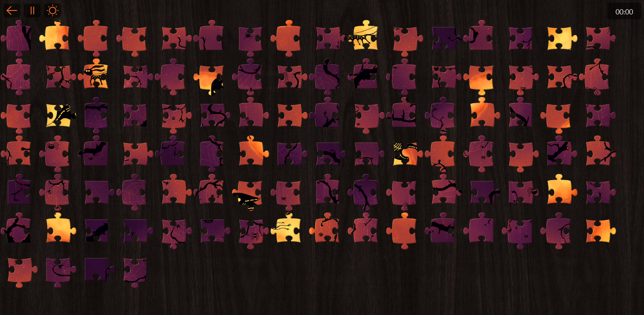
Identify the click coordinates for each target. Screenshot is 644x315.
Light (53, 10)
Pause (32, 10)
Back (12, 10)
